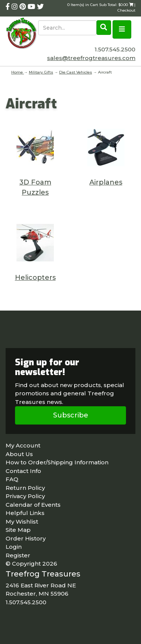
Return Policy (25, 488)
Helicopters (35, 278)
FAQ (12, 479)
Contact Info (23, 471)
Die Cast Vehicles (76, 72)
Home (18, 72)
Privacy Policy (25, 496)
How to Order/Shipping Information (57, 462)
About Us (19, 454)
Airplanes (106, 182)
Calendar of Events (33, 505)
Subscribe (71, 415)
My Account (23, 445)
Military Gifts (41, 72)
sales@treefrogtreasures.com (91, 58)
